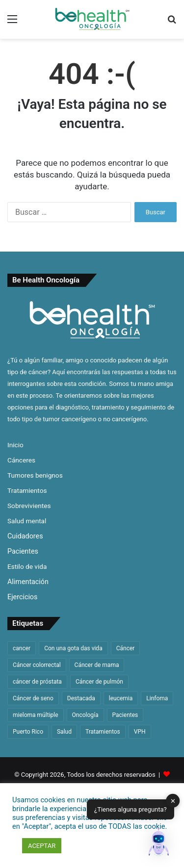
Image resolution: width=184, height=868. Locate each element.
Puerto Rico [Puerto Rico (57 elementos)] (28, 732)
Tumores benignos (35, 475)
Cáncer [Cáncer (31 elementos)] (126, 648)
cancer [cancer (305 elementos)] (22, 648)
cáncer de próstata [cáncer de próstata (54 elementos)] (37, 682)
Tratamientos (27, 490)
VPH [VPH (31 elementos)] (140, 732)
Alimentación (28, 582)
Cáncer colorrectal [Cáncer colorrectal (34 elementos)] (37, 665)
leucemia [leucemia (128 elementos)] (121, 698)
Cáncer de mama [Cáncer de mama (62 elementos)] (97, 665)
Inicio (15, 445)
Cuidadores (25, 536)
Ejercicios (22, 597)
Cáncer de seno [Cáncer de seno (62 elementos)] (33, 698)
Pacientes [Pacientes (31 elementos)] (125, 715)
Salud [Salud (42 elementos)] (64, 732)
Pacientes (23, 551)
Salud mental (27, 521)
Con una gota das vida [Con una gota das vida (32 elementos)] (73, 648)
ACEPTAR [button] (42, 846)
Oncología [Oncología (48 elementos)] (85, 715)
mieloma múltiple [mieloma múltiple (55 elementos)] (36, 715)
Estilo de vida (27, 566)
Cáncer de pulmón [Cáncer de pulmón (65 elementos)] (99, 682)
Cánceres (21, 460)
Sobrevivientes (29, 506)
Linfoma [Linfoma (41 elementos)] (157, 698)
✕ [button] (173, 801)
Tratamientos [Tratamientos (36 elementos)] (103, 732)
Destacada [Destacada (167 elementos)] (81, 698)
